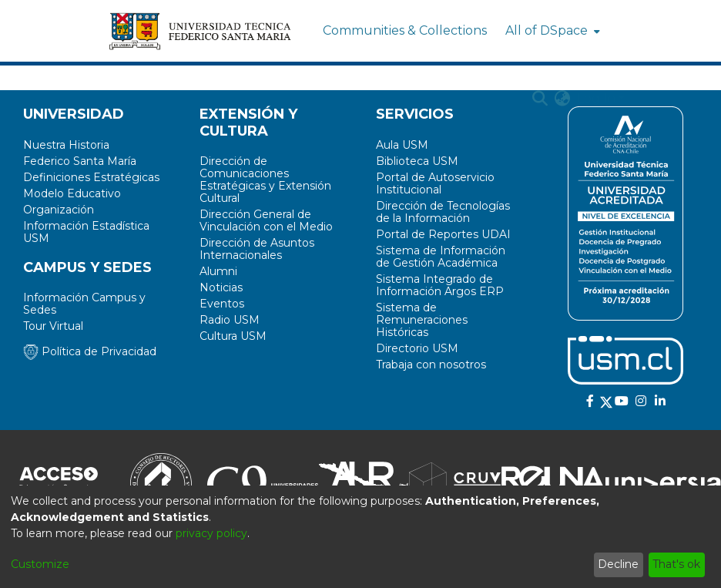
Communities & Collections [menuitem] (405, 30)
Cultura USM (233, 336)
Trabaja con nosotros (431, 365)
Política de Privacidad (90, 351)
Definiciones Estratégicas (91, 177)
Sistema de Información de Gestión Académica (441, 257)
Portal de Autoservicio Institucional (435, 183)
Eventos (222, 304)
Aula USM (402, 145)
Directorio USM (417, 348)
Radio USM (230, 320)
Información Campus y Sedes (84, 304)
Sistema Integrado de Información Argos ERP (440, 285)
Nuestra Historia (66, 145)
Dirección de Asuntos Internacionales (257, 249)
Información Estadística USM (86, 232)
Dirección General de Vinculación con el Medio (266, 220)
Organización (59, 210)
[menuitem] (551, 31)
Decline (618, 564)
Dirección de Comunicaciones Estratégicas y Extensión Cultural (265, 180)
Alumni (218, 271)
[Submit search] (540, 99)
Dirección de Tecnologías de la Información (443, 212)
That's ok (676, 564)
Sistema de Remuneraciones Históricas (422, 320)
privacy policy (211, 533)
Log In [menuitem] (596, 98)
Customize (40, 564)
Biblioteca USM (417, 161)
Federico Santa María (80, 161)
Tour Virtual (53, 326)
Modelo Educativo (72, 193)
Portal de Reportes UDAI (443, 234)
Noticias (221, 287)
